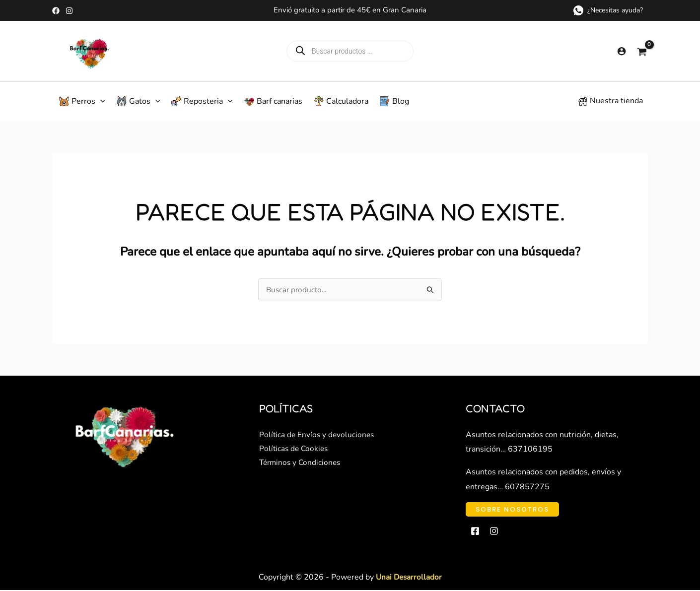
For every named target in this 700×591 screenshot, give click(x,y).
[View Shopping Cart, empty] (642, 51)
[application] (100, 101)
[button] (81, 101)
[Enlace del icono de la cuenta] (622, 51)
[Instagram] (69, 11)
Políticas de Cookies (295, 450)
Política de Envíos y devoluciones (318, 436)
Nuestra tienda (616, 101)
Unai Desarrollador (409, 578)
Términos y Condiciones (302, 465)
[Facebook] (56, 11)
